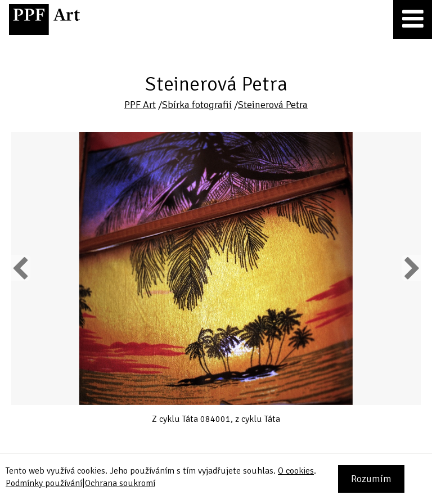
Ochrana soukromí (120, 483)
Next (411, 268)
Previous (21, 268)
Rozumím (371, 479)
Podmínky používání (44, 483)
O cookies (296, 471)
